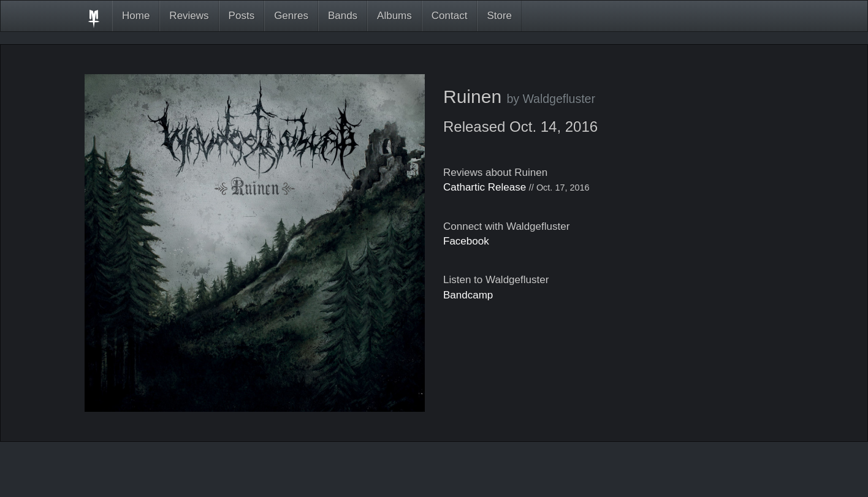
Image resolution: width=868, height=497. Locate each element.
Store (499, 16)
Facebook (466, 241)
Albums (394, 16)
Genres (291, 16)
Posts (242, 16)
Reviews (189, 16)
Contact (450, 16)
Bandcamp (468, 295)
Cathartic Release (485, 187)
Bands (343, 16)
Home (136, 16)
